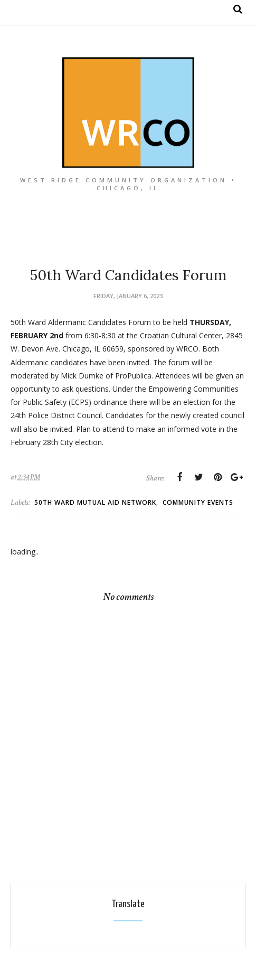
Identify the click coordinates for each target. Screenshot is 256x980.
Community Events (198, 502)
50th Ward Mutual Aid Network (95, 502)
